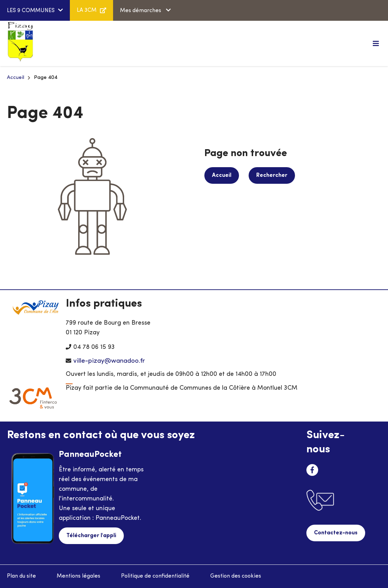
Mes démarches (141, 11)
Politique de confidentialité (155, 576)
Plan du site (21, 576)
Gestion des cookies (236, 576)
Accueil (16, 78)
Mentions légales (78, 576)
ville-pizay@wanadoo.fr (109, 361)
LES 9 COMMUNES (31, 11)
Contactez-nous (336, 533)
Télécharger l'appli (91, 536)
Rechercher (272, 175)
